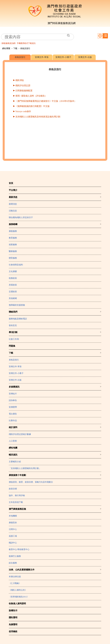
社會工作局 (14, 339)
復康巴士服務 (15, 556)
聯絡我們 (13, 312)
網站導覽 (6, 48)
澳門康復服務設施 (17, 509)
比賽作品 (13, 421)
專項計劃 (13, 332)
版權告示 (13, 610)
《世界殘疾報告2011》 (19, 597)
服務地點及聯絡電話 (18, 319)
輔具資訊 (13, 455)
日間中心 (13, 529)
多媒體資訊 (14, 387)
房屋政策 (13, 285)
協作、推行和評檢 (17, 495)
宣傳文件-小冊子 (63, 57)
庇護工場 (13, 536)
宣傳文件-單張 (42, 57)
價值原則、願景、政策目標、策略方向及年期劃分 (31, 482)
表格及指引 (20, 57)
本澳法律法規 (15, 577)
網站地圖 (13, 448)
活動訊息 (13, 211)
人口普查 (13, 441)
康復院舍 (13, 523)
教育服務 (13, 238)
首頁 (11, 183)
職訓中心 (13, 543)
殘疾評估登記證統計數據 (20, 434)
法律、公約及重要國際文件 (22, 570)
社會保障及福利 (16, 265)
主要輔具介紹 (15, 462)
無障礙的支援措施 (17, 305)
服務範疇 (13, 224)
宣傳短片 (13, 394)
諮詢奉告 (13, 400)
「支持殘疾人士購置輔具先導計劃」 (25, 468)
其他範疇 (13, 298)
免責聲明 (13, 624)
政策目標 (13, 489)
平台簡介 (13, 190)
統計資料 (13, 427)
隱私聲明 (13, 617)
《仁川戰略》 (15, 583)
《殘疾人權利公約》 (18, 590)
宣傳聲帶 (13, 407)
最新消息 (13, 197)
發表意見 (13, 325)
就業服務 (13, 245)
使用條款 (13, 631)
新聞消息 (13, 204)
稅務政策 (13, 278)
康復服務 (13, 231)
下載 (15, 48)
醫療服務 (13, 251)
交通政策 (13, 292)
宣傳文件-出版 (85, 57)
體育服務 (13, 258)
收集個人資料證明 (17, 604)
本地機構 (13, 516)
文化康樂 (13, 271)
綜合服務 (13, 563)
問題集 (12, 346)
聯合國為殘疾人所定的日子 (21, 217)
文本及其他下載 (16, 502)
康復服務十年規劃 (17, 475)
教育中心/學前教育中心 (19, 549)
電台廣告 (13, 414)
